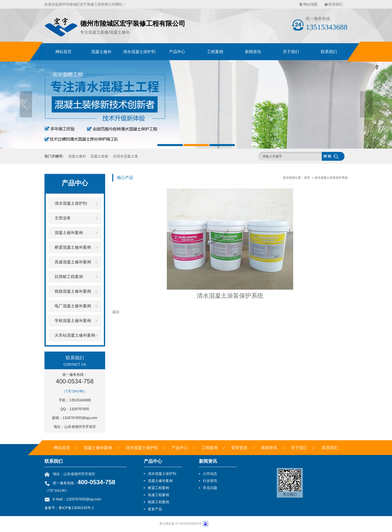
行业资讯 (210, 481)
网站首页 (63, 52)
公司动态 (210, 474)
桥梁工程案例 (158, 488)
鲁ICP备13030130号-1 (76, 508)
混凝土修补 (101, 52)
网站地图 (310, 4)
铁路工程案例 (158, 502)
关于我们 (291, 52)
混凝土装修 (99, 156)
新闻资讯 (253, 52)
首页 (307, 178)
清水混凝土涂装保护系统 (331, 178)
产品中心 (177, 52)
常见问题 (210, 488)
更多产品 (155, 509)
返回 (116, 312)
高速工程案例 (158, 495)
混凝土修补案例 (98, 448)
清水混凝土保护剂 (139, 52)
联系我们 (336, 4)
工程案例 (215, 52)
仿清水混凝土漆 (125, 156)
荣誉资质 (239, 448)
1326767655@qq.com (80, 418)
